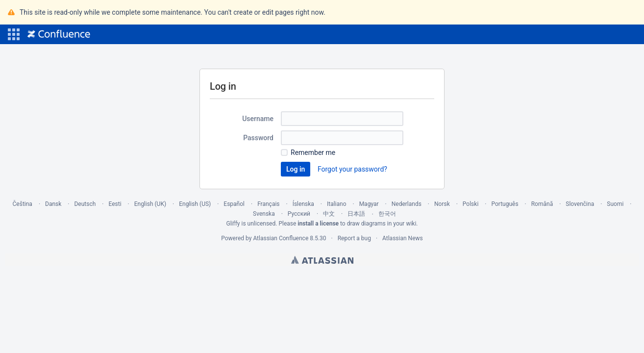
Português (505, 204)
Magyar (369, 204)
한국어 (387, 214)
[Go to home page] (59, 34)
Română (542, 204)
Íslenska (303, 204)
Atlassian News (403, 238)
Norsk (442, 204)
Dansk (53, 204)
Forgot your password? (352, 169)
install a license (318, 224)
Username (258, 119)
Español (234, 204)
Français (268, 204)
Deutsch (85, 204)
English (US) (195, 204)
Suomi (615, 204)
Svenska (264, 214)
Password (258, 138)
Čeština (23, 204)
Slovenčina (580, 204)
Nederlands (407, 204)
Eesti (115, 204)
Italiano (337, 204)
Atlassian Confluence (281, 238)
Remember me (313, 152)
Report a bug (354, 238)
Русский (299, 214)
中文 (329, 214)
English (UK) (150, 204)
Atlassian (322, 260)
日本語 (356, 214)
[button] (14, 34)
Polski (471, 204)
